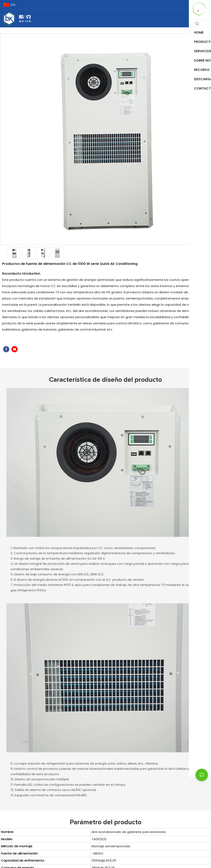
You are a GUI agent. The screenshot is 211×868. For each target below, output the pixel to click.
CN (9, 5)
